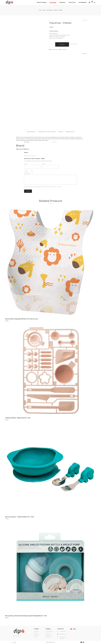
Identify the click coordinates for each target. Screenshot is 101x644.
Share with (85, 53)
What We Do (36, 635)
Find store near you (53, 50)
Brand (61, 132)
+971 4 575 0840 (63, 631)
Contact (36, 637)
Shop (44, 10)
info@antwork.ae (63, 634)
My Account (36, 631)
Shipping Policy (49, 635)
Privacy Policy (48, 633)
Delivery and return (63, 50)
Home (40, 10)
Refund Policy (48, 637)
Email (44, 164)
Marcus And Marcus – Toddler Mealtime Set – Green (20, 517)
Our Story (36, 633)
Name (26, 164)
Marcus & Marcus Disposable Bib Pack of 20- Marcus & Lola (21, 319)
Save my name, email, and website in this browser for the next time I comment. (43, 187)
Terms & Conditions (49, 631)
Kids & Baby (50, 10)
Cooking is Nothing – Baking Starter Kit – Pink (18, 418)
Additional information (47, 132)
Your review (27, 174)
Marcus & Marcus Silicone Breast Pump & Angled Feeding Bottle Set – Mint (26, 616)
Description (31, 132)
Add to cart (63, 45)
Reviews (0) (70, 132)
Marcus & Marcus (75, 44)
